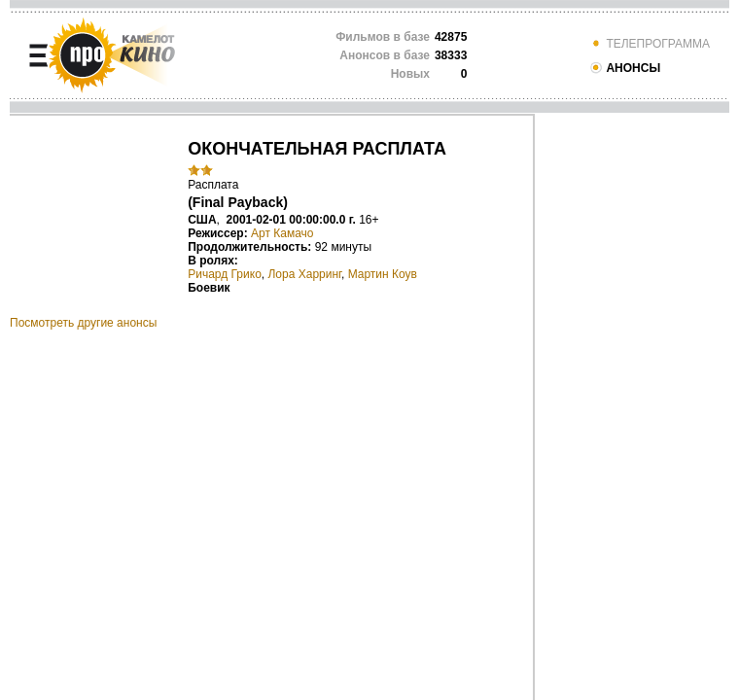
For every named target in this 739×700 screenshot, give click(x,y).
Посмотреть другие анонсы (83, 323)
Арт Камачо (282, 233)
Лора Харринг (304, 274)
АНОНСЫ (625, 68)
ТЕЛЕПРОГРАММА (650, 44)
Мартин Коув (383, 274)
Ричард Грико (225, 274)
